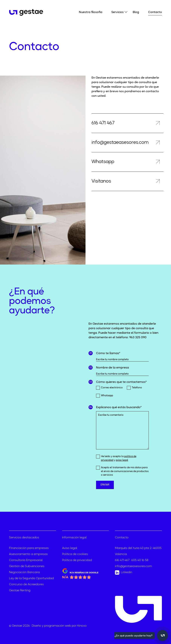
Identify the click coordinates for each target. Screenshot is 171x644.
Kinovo (82, 626)
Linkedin (124, 572)
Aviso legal (70, 548)
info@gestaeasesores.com (133, 566)
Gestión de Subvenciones (27, 566)
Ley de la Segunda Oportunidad (31, 578)
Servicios (117, 12)
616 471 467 (122, 560)
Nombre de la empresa (112, 368)
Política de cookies (75, 554)
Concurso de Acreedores (26, 584)
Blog (136, 12)
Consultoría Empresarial (26, 560)
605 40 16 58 (140, 560)
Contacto (155, 12)
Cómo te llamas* (108, 353)
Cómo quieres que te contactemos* (121, 382)
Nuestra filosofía (91, 12)
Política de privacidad (77, 560)
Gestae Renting (20, 591)
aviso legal (122, 460)
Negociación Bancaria (24, 572)
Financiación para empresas (29, 548)
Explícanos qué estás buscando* (119, 407)
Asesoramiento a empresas (28, 554)
